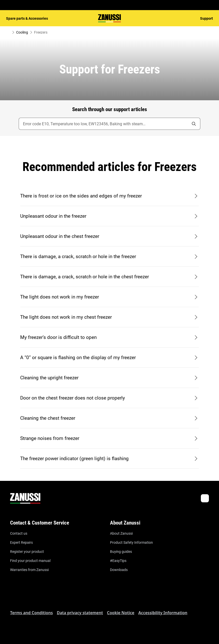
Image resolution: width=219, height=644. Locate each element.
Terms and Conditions (31, 613)
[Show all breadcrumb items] (8, 32)
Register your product (27, 552)
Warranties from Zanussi (29, 570)
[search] (194, 124)
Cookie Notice (121, 613)
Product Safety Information (131, 542)
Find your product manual (30, 561)
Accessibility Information (163, 613)
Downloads (119, 570)
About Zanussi (121, 533)
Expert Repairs (21, 542)
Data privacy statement (80, 613)
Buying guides (121, 552)
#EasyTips (118, 561)
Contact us (19, 533)
